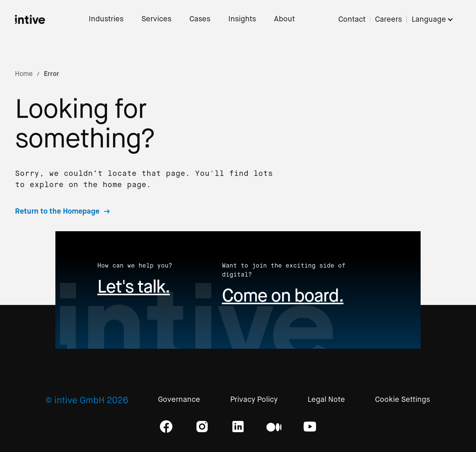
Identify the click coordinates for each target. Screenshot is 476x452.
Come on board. (283, 295)
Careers (388, 20)
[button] (436, 20)
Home (24, 74)
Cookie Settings (402, 400)
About (284, 19)
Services (156, 19)
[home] (30, 19)
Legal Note (326, 400)
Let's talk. (134, 286)
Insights (242, 19)
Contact (352, 20)
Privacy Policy (254, 400)
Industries (106, 19)
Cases (200, 19)
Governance (179, 400)
